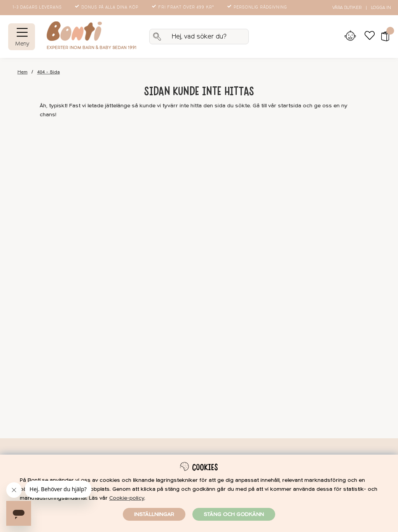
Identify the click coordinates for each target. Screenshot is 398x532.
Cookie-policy (127, 498)
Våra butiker (347, 8)
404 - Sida (49, 72)
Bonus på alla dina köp (107, 7)
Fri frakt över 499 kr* (184, 7)
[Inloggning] (350, 37)
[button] (383, 37)
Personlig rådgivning (258, 7)
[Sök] (199, 37)
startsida (290, 106)
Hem (23, 72)
